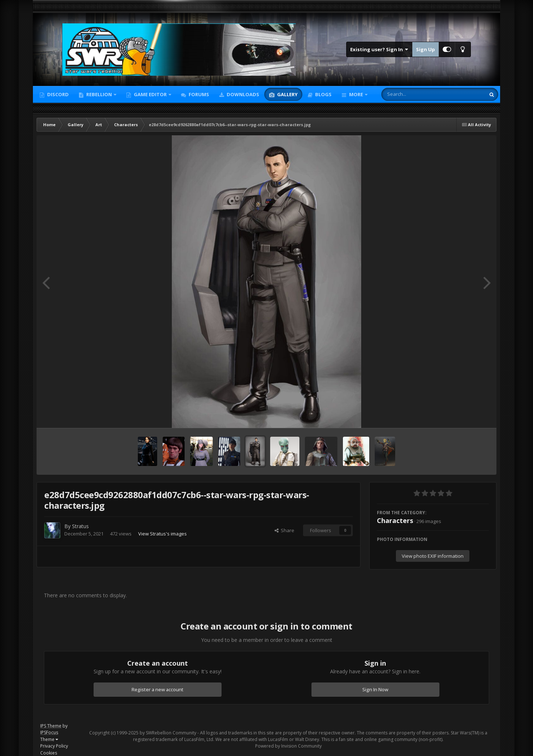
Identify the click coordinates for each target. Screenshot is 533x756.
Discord (57, 94)
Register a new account (158, 689)
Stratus (80, 526)
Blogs (323, 94)
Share (284, 530)
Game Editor (150, 94)
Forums (198, 94)
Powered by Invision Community (288, 746)
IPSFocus (49, 732)
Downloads (242, 94)
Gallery (287, 94)
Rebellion (99, 94)
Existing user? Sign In (379, 49)
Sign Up (426, 49)
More (356, 94)
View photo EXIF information (433, 556)
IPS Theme (51, 726)
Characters (395, 520)
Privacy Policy (54, 746)
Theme (49, 739)
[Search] (414, 94)
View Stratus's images (162, 534)
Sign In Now (375, 689)
